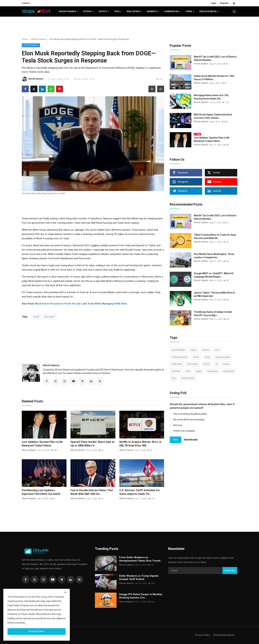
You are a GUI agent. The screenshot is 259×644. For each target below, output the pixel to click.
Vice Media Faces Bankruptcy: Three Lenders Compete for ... (214, 256)
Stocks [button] (89, 11)
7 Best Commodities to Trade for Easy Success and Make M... (215, 236)
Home (25, 39)
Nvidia (226, 364)
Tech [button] (118, 11)
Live (197, 134)
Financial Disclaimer (224, 635)
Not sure (178, 425)
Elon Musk (49, 317)
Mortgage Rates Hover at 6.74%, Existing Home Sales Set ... (212, 97)
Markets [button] (153, 11)
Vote (176, 440)
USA (217, 350)
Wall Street (177, 364)
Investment (213, 371)
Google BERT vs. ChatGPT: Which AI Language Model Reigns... (214, 275)
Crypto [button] (104, 11)
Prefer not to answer (184, 431)
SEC (174, 378)
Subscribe (230, 571)
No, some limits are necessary (189, 420)
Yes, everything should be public (190, 414)
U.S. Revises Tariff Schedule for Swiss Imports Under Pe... (140, 492)
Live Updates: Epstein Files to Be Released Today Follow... (42, 444)
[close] (65, 592)
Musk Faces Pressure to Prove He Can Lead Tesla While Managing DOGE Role (81, 304)
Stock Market (178, 350)
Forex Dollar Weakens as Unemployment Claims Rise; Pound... (141, 559)
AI (216, 364)
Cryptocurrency (223, 357)
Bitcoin (206, 350)
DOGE (36, 317)
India (188, 371)
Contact (26, 3)
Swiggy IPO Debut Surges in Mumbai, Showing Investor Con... (141, 596)
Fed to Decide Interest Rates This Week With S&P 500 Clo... (92, 492)
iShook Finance (38, 39)
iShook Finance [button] (69, 11)
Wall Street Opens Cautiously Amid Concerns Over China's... (213, 116)
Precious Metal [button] (209, 11)
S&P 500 (176, 371)
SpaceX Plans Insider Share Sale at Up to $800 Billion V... (92, 444)
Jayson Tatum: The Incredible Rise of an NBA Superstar (214, 294)
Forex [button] (190, 11)
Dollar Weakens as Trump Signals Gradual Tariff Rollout (139, 578)
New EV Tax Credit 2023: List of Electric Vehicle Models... (215, 58)
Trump (196, 357)
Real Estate (229, 371)
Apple (199, 371)
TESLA (207, 364)
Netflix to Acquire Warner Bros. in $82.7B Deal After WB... (140, 444)
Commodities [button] (172, 11)
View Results (191, 440)
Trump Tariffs (188, 378)
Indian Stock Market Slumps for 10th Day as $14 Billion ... (214, 78)
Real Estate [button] (134, 11)
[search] (234, 11)
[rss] (79, 580)
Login (214, 3)
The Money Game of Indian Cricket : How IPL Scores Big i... (213, 314)
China (207, 357)
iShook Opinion (51, 365)
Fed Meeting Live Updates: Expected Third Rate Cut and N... (42, 492)
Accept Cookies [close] (37, 631)
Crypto (194, 350)
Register (225, 3)
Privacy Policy (203, 635)
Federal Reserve (180, 357)
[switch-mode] (235, 3)
